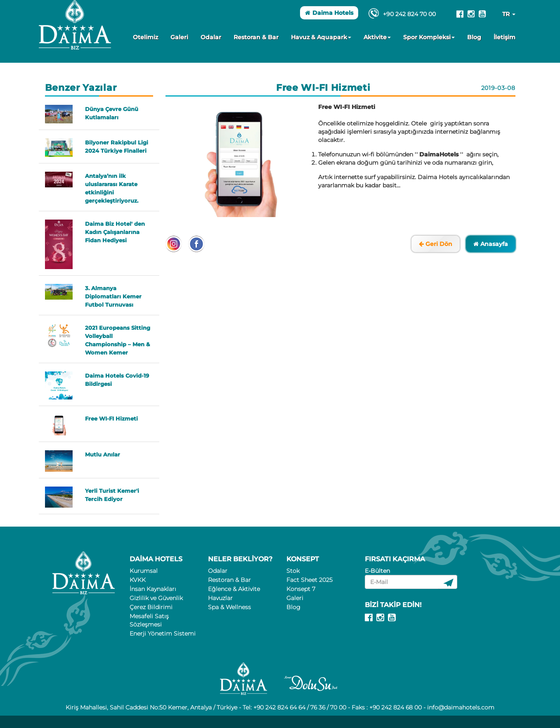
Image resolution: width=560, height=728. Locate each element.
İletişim (504, 37)
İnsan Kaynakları (153, 589)
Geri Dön (436, 244)
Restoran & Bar (256, 37)
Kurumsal (144, 571)
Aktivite (377, 37)
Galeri (179, 37)
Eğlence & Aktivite (234, 589)
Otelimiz (145, 37)
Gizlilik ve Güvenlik (156, 598)
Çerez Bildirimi (151, 607)
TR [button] (509, 14)
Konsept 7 (301, 589)
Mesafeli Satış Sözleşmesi (149, 620)
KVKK (138, 580)
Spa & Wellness (229, 607)
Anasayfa (491, 244)
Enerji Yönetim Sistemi (163, 633)
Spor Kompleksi (429, 37)
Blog (474, 37)
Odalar (211, 37)
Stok (293, 571)
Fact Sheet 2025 (310, 580)
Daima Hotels (329, 13)
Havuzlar (220, 598)
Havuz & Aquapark (321, 37)
